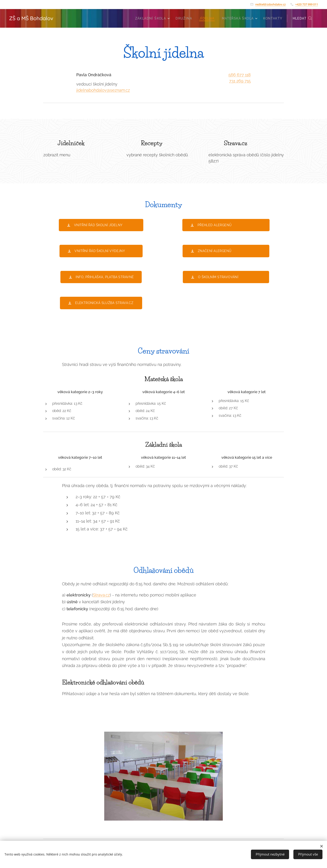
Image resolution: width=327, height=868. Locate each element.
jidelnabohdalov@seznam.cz (103, 90)
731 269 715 (240, 81)
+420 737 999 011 (307, 4)
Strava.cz (101, 595)
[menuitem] (153, 18)
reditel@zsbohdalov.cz (270, 4)
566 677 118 (240, 75)
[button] (302, 18)
